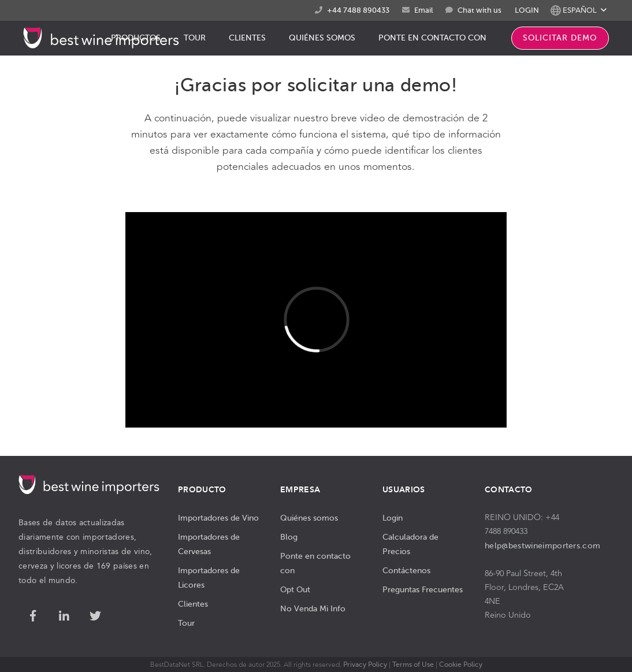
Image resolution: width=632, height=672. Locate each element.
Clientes (193, 604)
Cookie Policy (461, 664)
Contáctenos (406, 570)
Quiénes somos (309, 518)
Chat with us (479, 10)
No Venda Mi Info (313, 608)
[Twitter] (95, 617)
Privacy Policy (365, 664)
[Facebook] (33, 617)
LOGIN (527, 10)
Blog (289, 537)
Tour (186, 623)
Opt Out (295, 589)
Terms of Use (413, 664)
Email (423, 10)
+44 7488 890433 (358, 10)
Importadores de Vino (218, 518)
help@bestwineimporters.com (542, 545)
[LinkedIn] (64, 617)
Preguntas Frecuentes (423, 589)
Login (393, 518)
